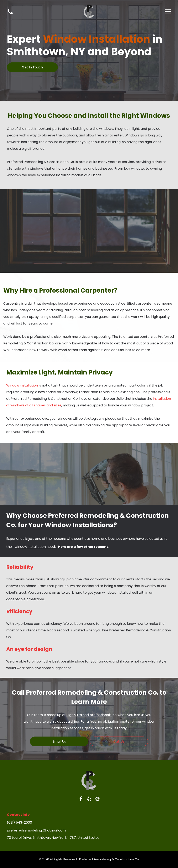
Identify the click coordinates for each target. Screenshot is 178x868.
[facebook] (81, 799)
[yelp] (89, 799)
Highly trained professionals (89, 715)
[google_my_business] (97, 799)
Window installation (22, 385)
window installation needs (36, 547)
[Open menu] (168, 12)
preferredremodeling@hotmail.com (36, 830)
